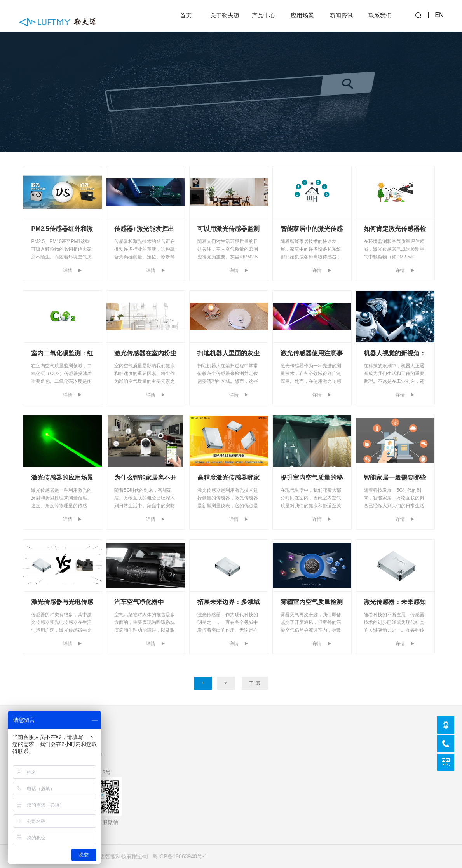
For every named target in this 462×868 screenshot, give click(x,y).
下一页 (255, 683)
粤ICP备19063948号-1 (180, 856)
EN (439, 16)
